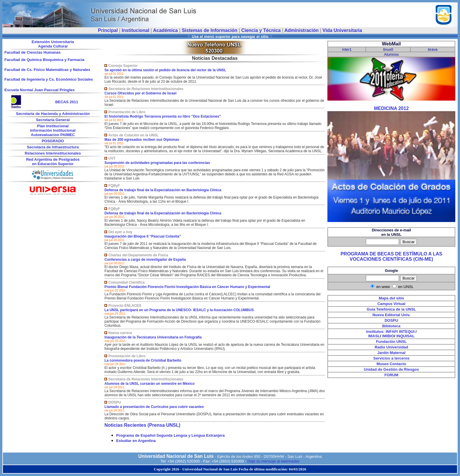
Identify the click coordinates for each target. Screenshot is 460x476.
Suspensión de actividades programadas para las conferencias (157, 163)
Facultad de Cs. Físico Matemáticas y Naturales (47, 70)
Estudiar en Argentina (136, 441)
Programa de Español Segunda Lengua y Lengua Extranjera (170, 435)
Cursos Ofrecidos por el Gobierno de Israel (140, 93)
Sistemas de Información (210, 30)
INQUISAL (405, 336)
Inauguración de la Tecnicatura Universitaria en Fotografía (153, 337)
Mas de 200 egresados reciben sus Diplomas (142, 140)
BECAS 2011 (67, 102)
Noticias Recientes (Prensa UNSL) (142, 425)
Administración (301, 30)
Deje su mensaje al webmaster (273, 461)
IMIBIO (388, 336)
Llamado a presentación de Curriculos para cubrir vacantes (154, 407)
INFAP (391, 332)
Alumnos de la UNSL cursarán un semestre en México (149, 384)
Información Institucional (53, 130)
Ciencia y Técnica (261, 30)
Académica (166, 30)
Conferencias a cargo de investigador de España (145, 260)
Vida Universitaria (342, 30)
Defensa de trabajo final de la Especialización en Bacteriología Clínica (163, 190)
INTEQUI (407, 332)
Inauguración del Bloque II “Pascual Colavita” (143, 236)
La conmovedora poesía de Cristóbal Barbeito (143, 360)
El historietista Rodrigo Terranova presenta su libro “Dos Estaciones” (163, 116)
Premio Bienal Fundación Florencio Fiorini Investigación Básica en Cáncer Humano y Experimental (187, 287)
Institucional (136, 30)
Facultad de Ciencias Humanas (32, 52)
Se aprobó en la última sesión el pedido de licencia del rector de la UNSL (165, 70)
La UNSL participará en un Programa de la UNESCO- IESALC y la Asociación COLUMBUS (179, 310)
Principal (108, 30)
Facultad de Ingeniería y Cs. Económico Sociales (49, 79)
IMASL (374, 336)
